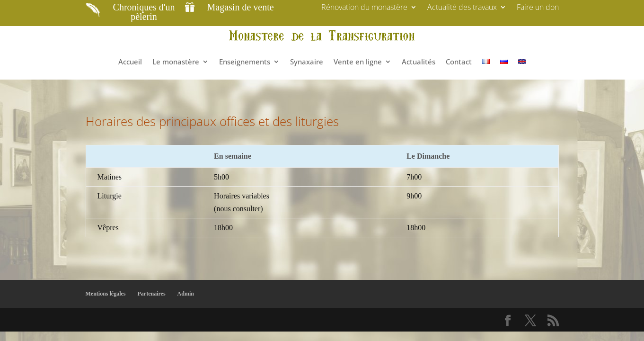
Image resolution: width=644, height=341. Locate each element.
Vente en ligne (358, 62)
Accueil (130, 62)
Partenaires (152, 294)
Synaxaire (307, 62)
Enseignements (245, 62)
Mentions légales (106, 294)
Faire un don (538, 8)
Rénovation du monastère (364, 8)
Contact (459, 62)
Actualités (419, 62)
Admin (186, 294)
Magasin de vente (241, 7)
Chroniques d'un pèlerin (144, 12)
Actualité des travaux (462, 8)
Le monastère (176, 62)
